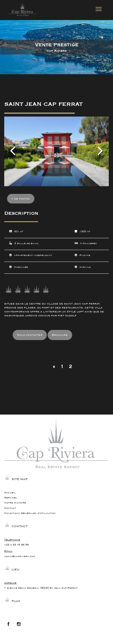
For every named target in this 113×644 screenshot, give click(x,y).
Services (11, 498)
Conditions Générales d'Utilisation (30, 513)
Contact (10, 508)
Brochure (60, 335)
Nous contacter (30, 335)
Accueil (10, 493)
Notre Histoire (15, 503)
